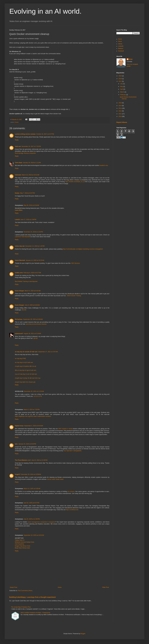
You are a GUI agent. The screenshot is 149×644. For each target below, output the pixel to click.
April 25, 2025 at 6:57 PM (31, 503)
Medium (121, 48)
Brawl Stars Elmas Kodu (22, 548)
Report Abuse (122, 122)
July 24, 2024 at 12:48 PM (39, 460)
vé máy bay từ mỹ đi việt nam (24, 362)
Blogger (83, 634)
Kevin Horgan (19, 291)
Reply (17, 140)
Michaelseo (19, 319)
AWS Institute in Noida (65, 429)
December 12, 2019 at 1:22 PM (35, 246)
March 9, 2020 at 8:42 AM (33, 291)
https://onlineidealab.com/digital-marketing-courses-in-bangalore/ (83, 249)
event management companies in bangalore (41, 522)
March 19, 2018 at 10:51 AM (31, 175)
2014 (120, 106)
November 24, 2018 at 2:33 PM (33, 232)
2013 (120, 108)
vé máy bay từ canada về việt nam (26, 352)
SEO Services (76, 263)
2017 (120, 81)
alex (16, 444)
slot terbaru (71, 492)
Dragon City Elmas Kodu (23, 546)
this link (24, 310)
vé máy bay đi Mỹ (20, 358)
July (122, 84)
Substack (121, 51)
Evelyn (17, 193)
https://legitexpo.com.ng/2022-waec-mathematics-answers (33, 416)
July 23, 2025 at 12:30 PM (32, 519)
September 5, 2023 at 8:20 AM (34, 426)
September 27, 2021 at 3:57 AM (48, 352)
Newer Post (14, 587)
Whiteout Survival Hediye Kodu (25, 542)
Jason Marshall (20, 260)
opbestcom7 (19, 334)
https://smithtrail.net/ (72, 510)
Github (120, 44)
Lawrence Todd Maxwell (22, 237)
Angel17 (18, 474)
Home (60, 587)
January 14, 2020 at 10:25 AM (35, 260)
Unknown (18, 175)
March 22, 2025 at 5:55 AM (32, 489)
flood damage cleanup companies (25, 153)
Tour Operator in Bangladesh (72, 451)
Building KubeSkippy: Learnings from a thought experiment (32, 597)
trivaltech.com (104, 165)
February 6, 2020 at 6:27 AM (32, 273)
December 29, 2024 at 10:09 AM (31, 474)
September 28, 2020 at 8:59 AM (33, 319)
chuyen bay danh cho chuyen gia (25, 382)
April (122, 89)
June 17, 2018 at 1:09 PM (28, 220)
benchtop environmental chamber (36, 324)
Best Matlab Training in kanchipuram (26, 281)
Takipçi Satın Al (20, 540)
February (123, 95)
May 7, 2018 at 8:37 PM (27, 193)
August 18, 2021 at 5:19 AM (32, 334)
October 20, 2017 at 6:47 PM (45, 134)
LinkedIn (121, 46)
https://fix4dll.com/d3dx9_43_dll (75, 182)
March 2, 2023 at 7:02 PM (32, 410)
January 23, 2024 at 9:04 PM (27, 444)
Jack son (18, 146)
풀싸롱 (36, 338)
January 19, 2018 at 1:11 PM (32, 163)
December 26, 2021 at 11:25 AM (34, 391)
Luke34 (17, 220)
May (122, 87)
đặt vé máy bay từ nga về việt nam (26, 370)
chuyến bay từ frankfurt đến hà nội (25, 366)
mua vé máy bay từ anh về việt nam (26, 374)
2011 (120, 114)
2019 (120, 79)
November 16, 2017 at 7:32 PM (31, 146)
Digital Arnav (19, 426)
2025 (120, 76)
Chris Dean (19, 163)
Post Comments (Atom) (25, 591)
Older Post (106, 587)
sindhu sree (19, 273)
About (120, 41)
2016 (120, 103)
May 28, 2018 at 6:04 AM (31, 205)
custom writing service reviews (25, 134)
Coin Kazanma (19, 544)
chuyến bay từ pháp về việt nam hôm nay (28, 378)
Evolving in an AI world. (45, 11)
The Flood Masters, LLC (23, 460)
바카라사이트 (38, 396)
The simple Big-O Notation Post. (21, 607)
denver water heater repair (55, 479)
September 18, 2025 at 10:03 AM (34, 535)
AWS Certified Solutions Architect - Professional (35, 613)
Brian (131, 59)
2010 (120, 116)
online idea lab (20, 246)
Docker (17, 122)
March (122, 92)
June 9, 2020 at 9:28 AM (32, 305)
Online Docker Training (74, 296)
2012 (120, 111)
